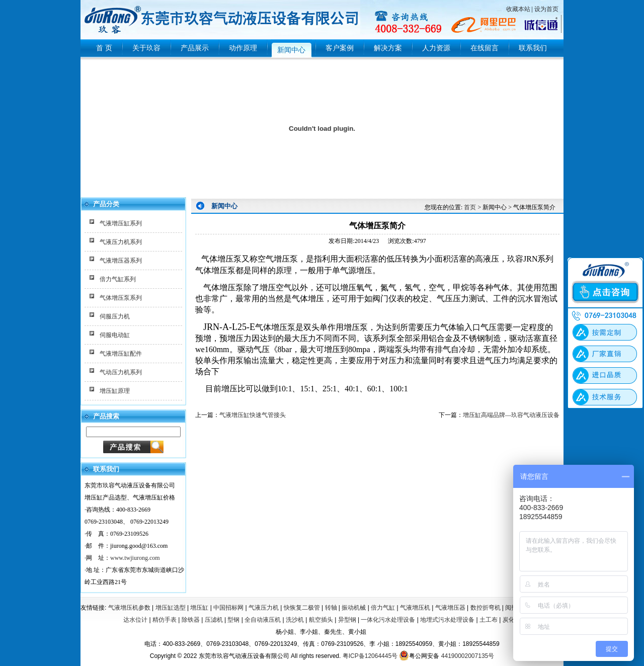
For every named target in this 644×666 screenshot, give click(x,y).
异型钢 (347, 620)
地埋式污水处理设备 (447, 620)
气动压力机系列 (121, 372)
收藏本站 (518, 9)
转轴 (331, 608)
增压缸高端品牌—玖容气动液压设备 (511, 415)
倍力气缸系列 (118, 279)
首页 (470, 207)
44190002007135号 (468, 656)
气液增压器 (450, 608)
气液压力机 (264, 608)
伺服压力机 (115, 316)
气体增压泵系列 (121, 298)
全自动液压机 (263, 620)
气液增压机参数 (129, 608)
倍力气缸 (383, 608)
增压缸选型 (171, 608)
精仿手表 (165, 620)
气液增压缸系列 (121, 223)
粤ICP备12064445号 (370, 656)
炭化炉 (512, 620)
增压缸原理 (115, 391)
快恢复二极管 (302, 608)
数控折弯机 (486, 608)
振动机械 (354, 608)
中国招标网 (228, 608)
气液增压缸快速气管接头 (253, 415)
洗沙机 (295, 620)
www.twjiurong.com (135, 558)
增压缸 (199, 608)
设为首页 (546, 9)
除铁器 (191, 620)
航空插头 (321, 620)
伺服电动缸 (115, 335)
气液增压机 (415, 608)
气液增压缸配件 (121, 354)
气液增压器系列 (121, 261)
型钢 (233, 620)
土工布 (489, 620)
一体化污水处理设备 (388, 620)
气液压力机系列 (121, 242)
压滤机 (214, 620)
